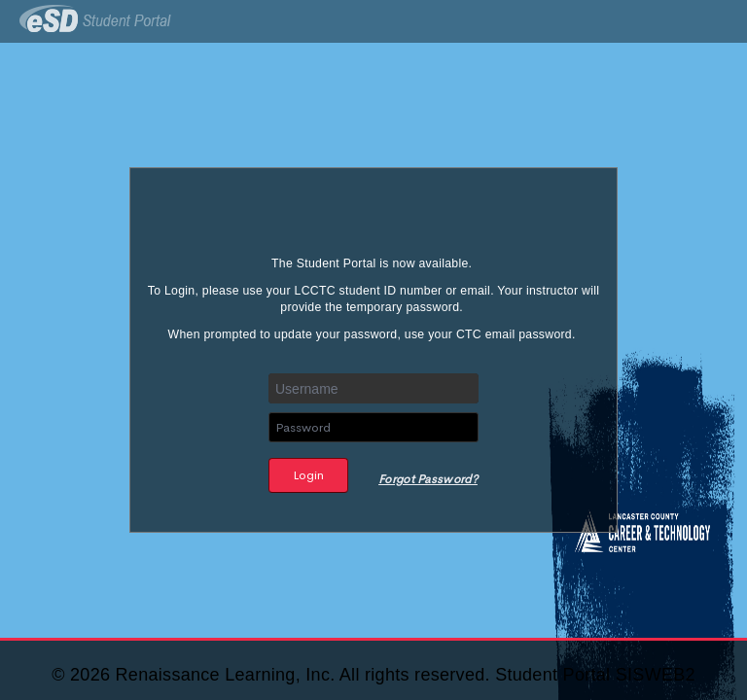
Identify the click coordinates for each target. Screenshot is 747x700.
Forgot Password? (428, 479)
